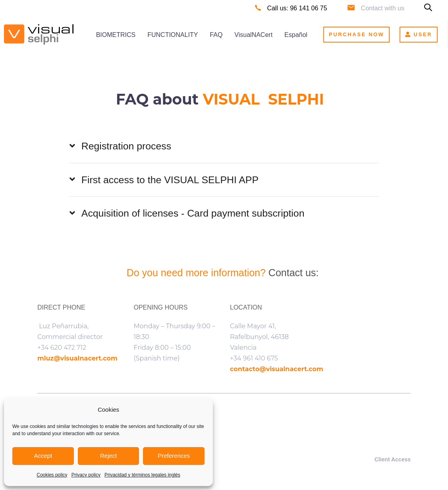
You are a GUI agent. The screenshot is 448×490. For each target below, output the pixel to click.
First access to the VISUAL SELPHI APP (165, 180)
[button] (428, 8)
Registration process (121, 147)
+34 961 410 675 (254, 359)
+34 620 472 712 (62, 348)
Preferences (174, 456)
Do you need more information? (198, 273)
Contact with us (383, 8)
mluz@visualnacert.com (77, 359)
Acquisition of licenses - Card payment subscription (188, 214)
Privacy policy (86, 475)
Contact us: (295, 273)
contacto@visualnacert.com (277, 370)
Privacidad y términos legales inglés (142, 475)
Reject (109, 456)
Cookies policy (52, 475)
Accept (43, 456)
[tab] (224, 146)
